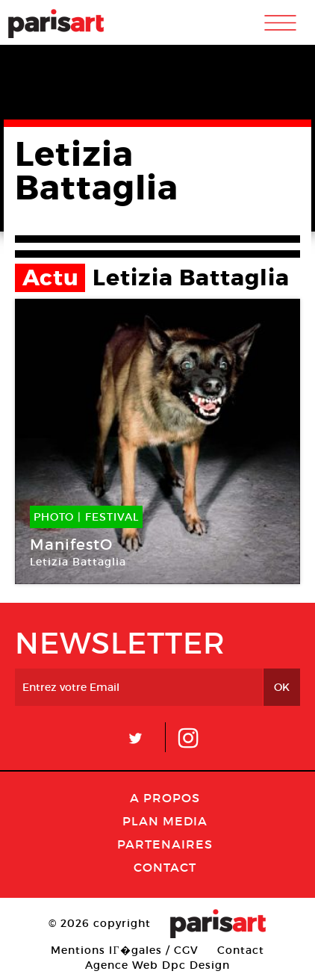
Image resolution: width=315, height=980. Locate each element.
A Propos (165, 798)
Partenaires (165, 844)
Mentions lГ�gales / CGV (124, 950)
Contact (165, 867)
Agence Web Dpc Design (157, 965)
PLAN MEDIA (165, 821)
